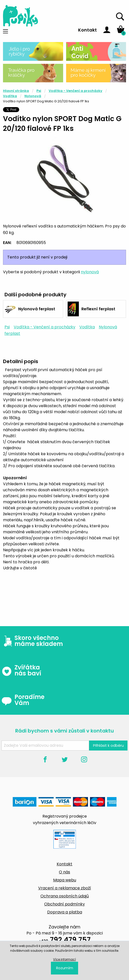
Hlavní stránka (16, 91)
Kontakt (87, 30)
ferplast (12, 333)
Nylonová (33, 96)
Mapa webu (65, 880)
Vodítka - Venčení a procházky (75, 91)
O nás (64, 872)
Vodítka (10, 96)
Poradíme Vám (23, 700)
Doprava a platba (65, 912)
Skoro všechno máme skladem (32, 641)
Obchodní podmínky (64, 904)
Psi (39, 91)
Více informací (64, 959)
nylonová (90, 272)
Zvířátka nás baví (21, 670)
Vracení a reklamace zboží (65, 888)
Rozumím (65, 968)
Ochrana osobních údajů (65, 896)
